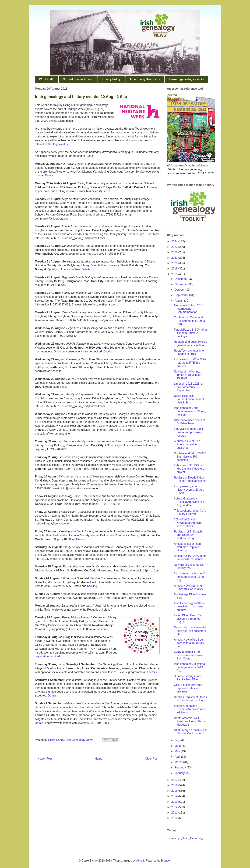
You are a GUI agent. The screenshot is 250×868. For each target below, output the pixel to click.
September (182, 295)
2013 (175, 802)
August (179, 301)
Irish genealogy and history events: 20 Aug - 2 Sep (190, 490)
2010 (175, 818)
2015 (175, 791)
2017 (175, 780)
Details (49, 175)
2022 (175, 252)
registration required (47, 656)
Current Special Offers (78, 79)
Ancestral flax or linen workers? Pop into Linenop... (187, 547)
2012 (175, 807)
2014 (175, 796)
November (181, 284)
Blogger (166, 861)
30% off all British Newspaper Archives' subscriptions (188, 523)
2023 (175, 247)
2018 (175, 274)
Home (99, 759)
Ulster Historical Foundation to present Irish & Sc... (189, 399)
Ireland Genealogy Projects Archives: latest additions (190, 709)
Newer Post (45, 759)
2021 (175, 258)
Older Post (152, 759)
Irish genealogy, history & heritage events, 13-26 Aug (189, 577)
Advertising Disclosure (145, 79)
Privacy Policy (111, 79)
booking (92, 586)
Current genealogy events (187, 79)
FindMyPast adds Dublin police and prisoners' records (189, 432)
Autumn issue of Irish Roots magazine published (187, 444)
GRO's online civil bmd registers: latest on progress (188, 688)
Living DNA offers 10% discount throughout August (188, 619)
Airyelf (140, 861)
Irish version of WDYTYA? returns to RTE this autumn (190, 363)
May (178, 751)
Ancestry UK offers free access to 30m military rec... (189, 643)
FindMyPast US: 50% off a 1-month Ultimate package (190, 333)
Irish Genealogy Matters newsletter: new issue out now (189, 606)
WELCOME (47, 79)
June (178, 746)
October (180, 290)
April (178, 757)
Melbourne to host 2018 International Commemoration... (189, 309)
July (177, 740)
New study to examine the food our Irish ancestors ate (190, 631)
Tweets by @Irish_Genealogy (185, 838)
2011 (175, 813)
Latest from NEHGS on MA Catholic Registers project (189, 469)
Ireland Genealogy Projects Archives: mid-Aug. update (189, 502)
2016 (175, 785)
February (181, 767)
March (179, 762)
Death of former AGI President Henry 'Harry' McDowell (190, 721)
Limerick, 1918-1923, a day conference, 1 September (188, 387)
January (180, 773)
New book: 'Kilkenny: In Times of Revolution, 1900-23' (188, 375)
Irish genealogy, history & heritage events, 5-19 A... (189, 667)
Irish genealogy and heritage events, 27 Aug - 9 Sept (190, 411)
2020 (175, 263)
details (153, 672)
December (181, 279)
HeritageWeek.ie (58, 144)
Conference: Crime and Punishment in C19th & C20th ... (190, 321)
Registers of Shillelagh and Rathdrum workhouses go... (188, 535)
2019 (175, 269)
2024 (175, 241)
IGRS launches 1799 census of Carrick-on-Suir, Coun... (189, 655)
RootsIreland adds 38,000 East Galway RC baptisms (190, 457)
